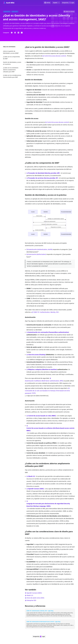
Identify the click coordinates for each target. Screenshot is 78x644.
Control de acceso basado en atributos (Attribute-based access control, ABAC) (51, 429)
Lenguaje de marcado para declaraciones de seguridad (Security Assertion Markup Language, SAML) (48, 505)
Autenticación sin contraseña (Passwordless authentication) (49, 332)
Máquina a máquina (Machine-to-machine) (43, 369)
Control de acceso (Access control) (55, 56)
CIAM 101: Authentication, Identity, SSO (46, 312)
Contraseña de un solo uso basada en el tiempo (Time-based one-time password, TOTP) (47, 392)
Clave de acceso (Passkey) (37, 355)
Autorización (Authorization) (37, 254)
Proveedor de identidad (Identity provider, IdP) (44, 173)
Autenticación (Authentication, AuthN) (40, 249)
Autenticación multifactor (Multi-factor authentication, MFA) (44, 381)
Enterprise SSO (31, 600)
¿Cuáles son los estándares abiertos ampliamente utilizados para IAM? (11, 70)
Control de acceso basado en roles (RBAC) (42, 416)
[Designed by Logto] (68, 3)
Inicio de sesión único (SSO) (35, 598)
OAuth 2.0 (31, 476)
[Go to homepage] (9, 3)
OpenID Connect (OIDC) (36, 489)
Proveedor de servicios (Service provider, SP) (43, 178)
